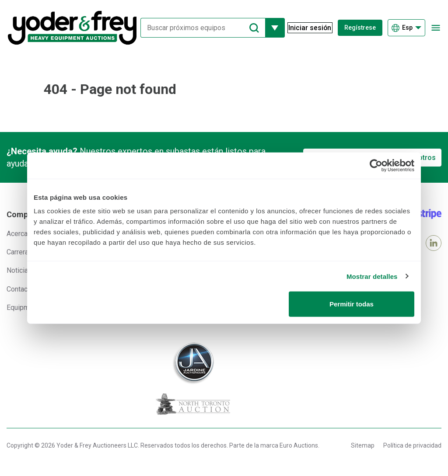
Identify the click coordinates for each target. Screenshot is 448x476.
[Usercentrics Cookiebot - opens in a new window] (376, 165)
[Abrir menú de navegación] (436, 28)
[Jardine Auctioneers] (193, 363)
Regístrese (360, 28)
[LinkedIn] (434, 243)
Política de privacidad (412, 445)
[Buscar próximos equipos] (199, 28)
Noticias (19, 270)
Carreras (19, 252)
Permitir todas (352, 304)
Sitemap (363, 445)
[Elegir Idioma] (406, 28)
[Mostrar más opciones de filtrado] (271, 28)
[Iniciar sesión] (307, 28)
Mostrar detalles (372, 276)
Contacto (20, 289)
